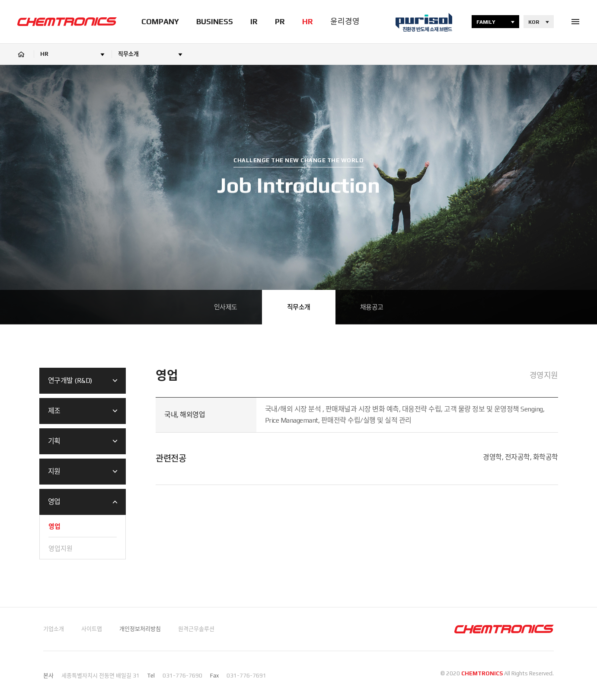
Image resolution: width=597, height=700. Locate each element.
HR (308, 21)
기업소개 (54, 629)
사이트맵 (92, 629)
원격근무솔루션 (196, 629)
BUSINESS (215, 21)
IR (254, 21)
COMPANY (160, 21)
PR (280, 21)
